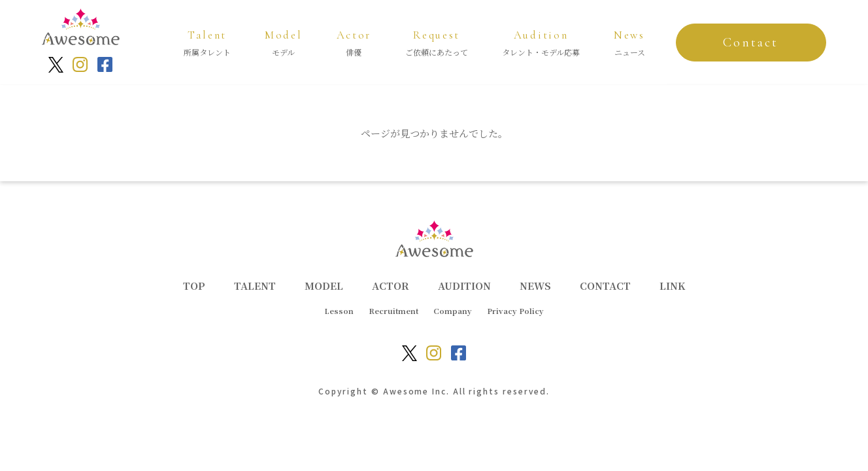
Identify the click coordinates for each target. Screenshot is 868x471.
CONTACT (605, 286)
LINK (672, 286)
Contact (751, 43)
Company (453, 311)
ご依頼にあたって (437, 42)
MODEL (324, 286)
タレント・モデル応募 (541, 42)
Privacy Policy (515, 311)
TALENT (255, 286)
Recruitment (393, 311)
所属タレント (207, 42)
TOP (194, 286)
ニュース (629, 42)
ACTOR (391, 286)
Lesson (339, 311)
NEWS (535, 286)
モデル (284, 42)
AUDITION (464, 286)
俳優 (354, 42)
